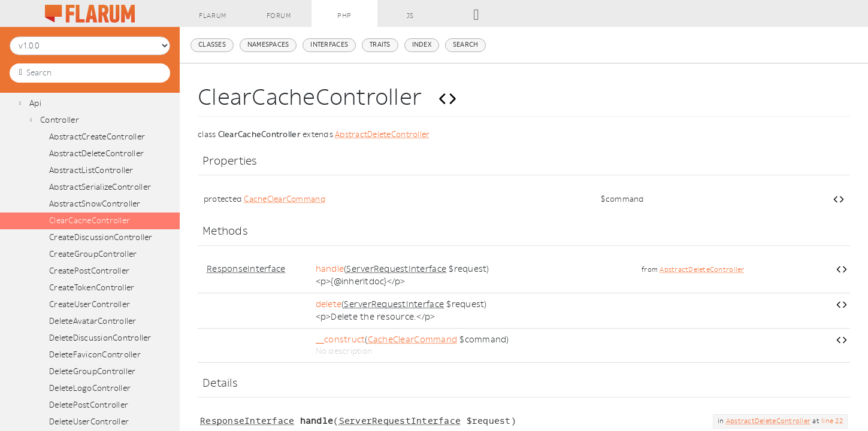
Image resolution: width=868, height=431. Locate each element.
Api (35, 103)
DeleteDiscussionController (100, 338)
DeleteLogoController (90, 388)
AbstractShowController (95, 204)
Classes (212, 45)
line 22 (832, 421)
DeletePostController (89, 405)
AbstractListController (91, 170)
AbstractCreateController (97, 137)
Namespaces (268, 45)
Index (422, 45)
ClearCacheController (90, 221)
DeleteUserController (89, 422)
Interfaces (329, 45)
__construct (341, 340)
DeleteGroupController (92, 371)
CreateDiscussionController (101, 237)
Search (466, 45)
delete (329, 304)
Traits (380, 45)
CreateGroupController (93, 254)
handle (330, 269)
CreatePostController (89, 271)
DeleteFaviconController (95, 355)
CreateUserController (90, 304)
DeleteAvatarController (93, 321)
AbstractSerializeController (100, 187)
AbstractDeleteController (96, 154)
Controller (60, 120)
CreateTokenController (92, 288)
